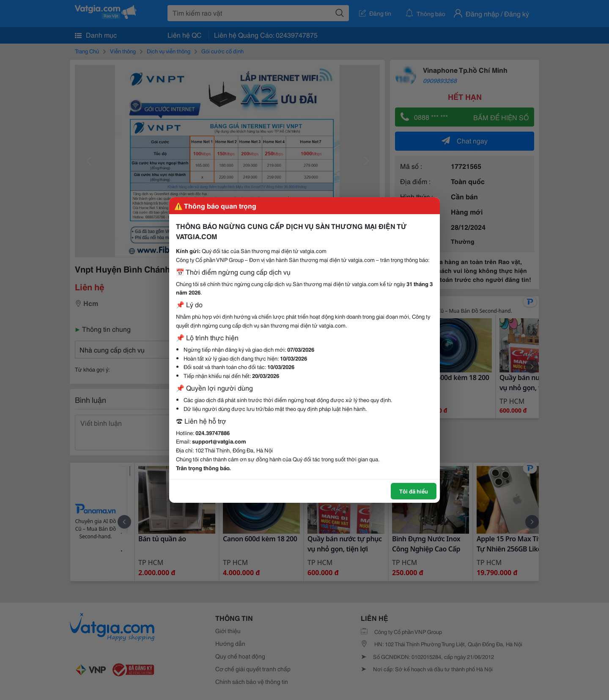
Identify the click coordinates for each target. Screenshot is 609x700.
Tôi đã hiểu (414, 491)
